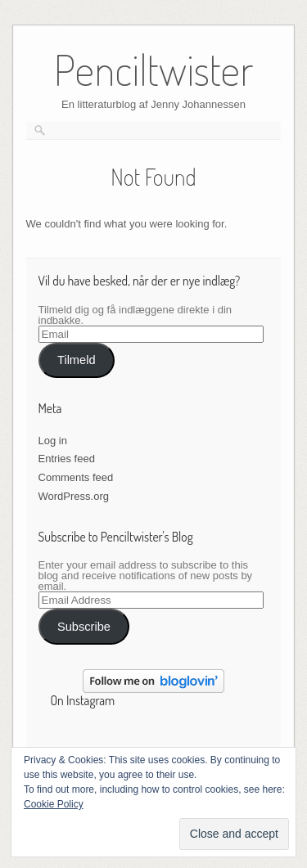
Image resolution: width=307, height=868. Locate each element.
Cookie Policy (54, 804)
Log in (53, 441)
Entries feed (67, 459)
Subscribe (84, 627)
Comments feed (76, 477)
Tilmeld (77, 360)
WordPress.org (74, 496)
